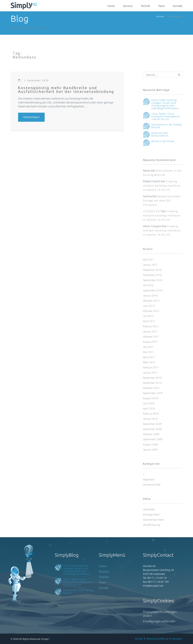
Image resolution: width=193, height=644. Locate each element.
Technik (145, 6)
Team (161, 6)
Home (111, 6)
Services (128, 6)
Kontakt (178, 6)
